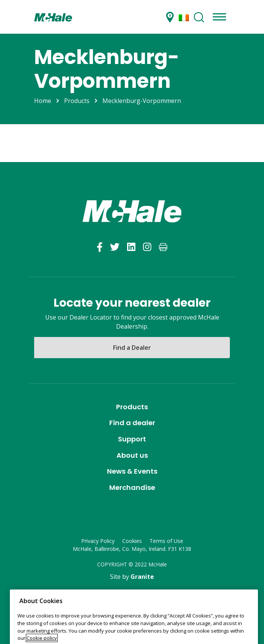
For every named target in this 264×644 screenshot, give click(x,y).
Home (43, 101)
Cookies (132, 541)
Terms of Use (166, 541)
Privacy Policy (98, 541)
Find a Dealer (132, 348)
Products (77, 101)
